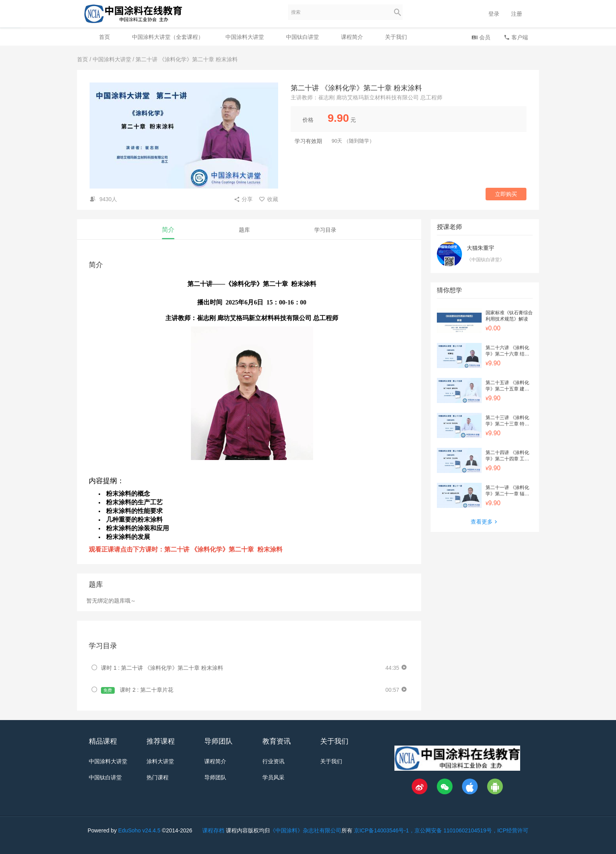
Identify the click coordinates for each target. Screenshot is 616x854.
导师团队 (215, 777)
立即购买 (506, 194)
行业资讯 (273, 761)
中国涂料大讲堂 (245, 37)
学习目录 (325, 230)
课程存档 (213, 830)
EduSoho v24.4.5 (139, 830)
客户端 (516, 37)
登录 (494, 14)
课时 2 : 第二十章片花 (137, 690)
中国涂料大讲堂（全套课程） (168, 37)
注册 (517, 14)
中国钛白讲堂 (302, 37)
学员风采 (273, 777)
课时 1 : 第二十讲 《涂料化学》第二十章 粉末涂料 (162, 668)
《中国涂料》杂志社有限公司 (306, 830)
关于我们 (396, 37)
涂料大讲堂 (160, 761)
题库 (244, 230)
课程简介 (352, 37)
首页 (104, 37)
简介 (168, 230)
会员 (481, 37)
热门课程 (158, 777)
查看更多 (485, 522)
